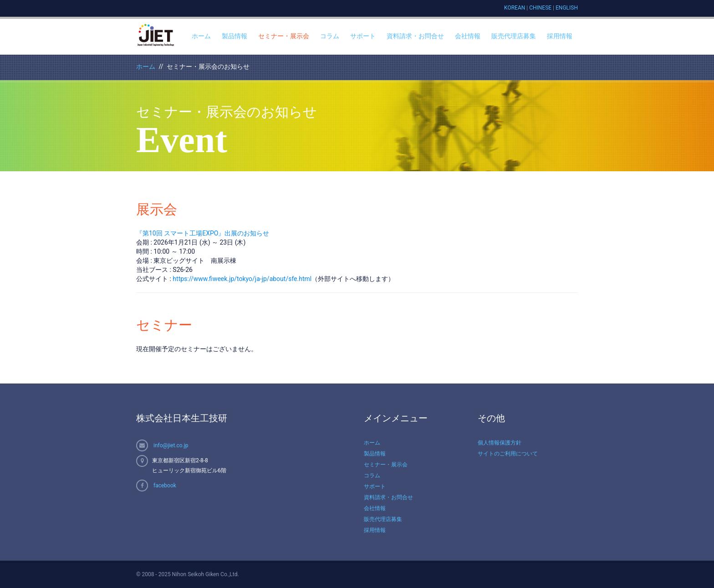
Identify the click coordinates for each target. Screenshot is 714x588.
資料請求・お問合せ (415, 36)
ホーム (201, 36)
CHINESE (540, 8)
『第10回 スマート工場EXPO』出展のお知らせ (203, 233)
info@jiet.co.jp (171, 445)
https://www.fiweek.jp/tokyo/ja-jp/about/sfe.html (242, 279)
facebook (165, 486)
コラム (330, 36)
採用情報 (560, 36)
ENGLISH (567, 8)
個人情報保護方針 (500, 443)
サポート (363, 36)
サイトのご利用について (508, 454)
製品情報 (235, 36)
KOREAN (515, 8)
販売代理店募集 (514, 36)
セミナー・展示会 (284, 36)
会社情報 (468, 36)
